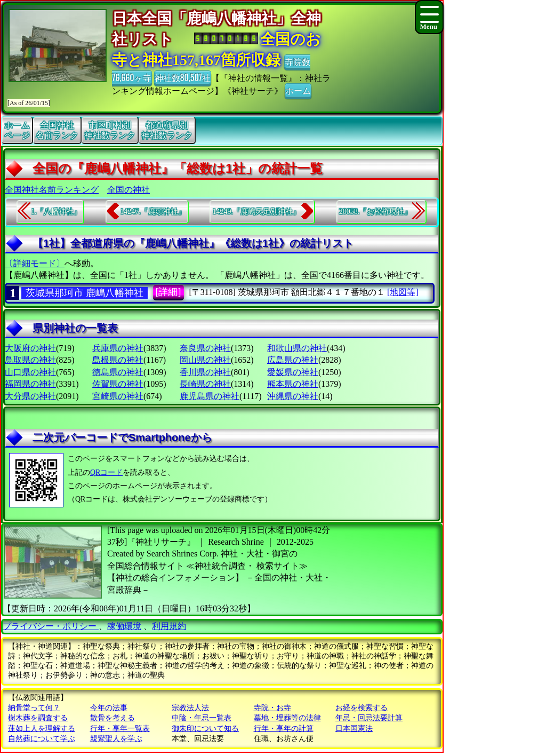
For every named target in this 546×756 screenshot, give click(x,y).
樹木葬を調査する (38, 718)
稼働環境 (124, 626)
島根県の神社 (118, 360)
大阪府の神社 (30, 348)
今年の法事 (109, 708)
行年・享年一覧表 (120, 729)
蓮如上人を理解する (42, 729)
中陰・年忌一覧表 (202, 718)
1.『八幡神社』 (56, 212)
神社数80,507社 (183, 77)
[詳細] (168, 292)
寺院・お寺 (272, 708)
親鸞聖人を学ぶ (116, 739)
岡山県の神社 (205, 360)
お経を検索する (362, 708)
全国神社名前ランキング (52, 190)
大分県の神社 (30, 396)
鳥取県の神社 (30, 360)
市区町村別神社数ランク (110, 130)
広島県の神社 (293, 360)
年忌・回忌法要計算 (369, 718)
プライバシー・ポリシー (51, 626)
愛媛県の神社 (293, 372)
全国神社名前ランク (57, 130)
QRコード (106, 472)
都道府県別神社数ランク (167, 130)
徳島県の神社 (118, 372)
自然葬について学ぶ (42, 739)
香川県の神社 (205, 372)
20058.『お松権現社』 (376, 212)
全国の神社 (129, 190)
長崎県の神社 (205, 384)
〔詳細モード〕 (35, 263)
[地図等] (403, 292)
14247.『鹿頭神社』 (153, 212)
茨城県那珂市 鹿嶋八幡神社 (85, 293)
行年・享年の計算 (284, 729)
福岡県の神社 (30, 384)
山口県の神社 (30, 372)
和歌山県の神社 (297, 348)
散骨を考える (113, 718)
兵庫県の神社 (118, 348)
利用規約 (169, 626)
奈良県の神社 (205, 348)
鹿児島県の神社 (210, 396)
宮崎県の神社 (118, 396)
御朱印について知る (205, 729)
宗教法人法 (190, 708)
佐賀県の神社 (118, 384)
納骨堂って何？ (34, 708)
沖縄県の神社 (293, 396)
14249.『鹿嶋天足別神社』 (256, 212)
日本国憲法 (354, 729)
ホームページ (17, 130)
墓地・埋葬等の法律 (287, 718)
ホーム (298, 90)
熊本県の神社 (293, 384)
